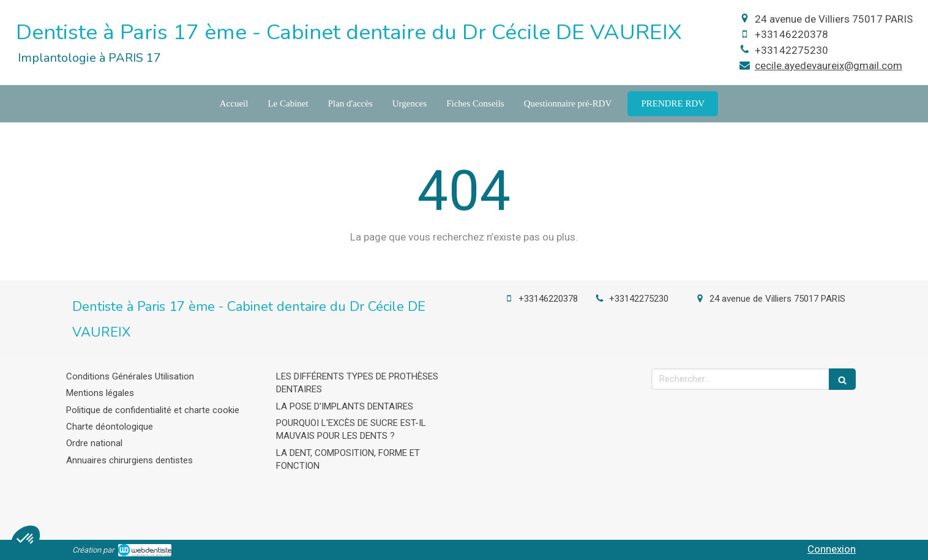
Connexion (832, 549)
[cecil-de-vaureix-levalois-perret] (673, 104)
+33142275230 (791, 50)
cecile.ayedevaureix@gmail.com (829, 65)
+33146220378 (791, 34)
